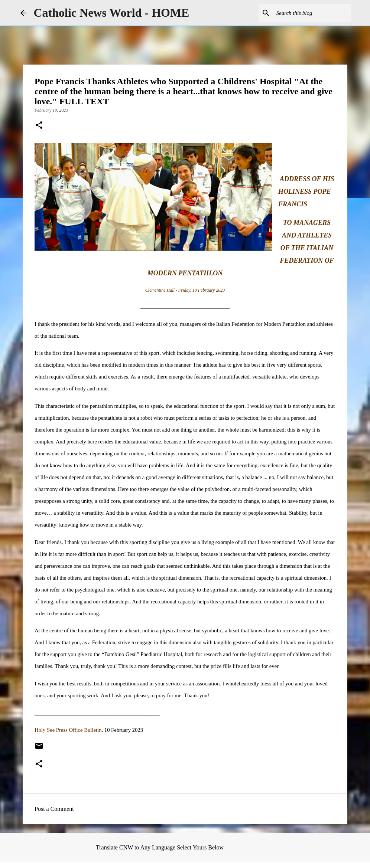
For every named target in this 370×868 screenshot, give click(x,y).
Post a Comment (54, 809)
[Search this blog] (312, 13)
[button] (39, 126)
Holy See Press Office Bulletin (68, 730)
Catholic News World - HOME (112, 13)
